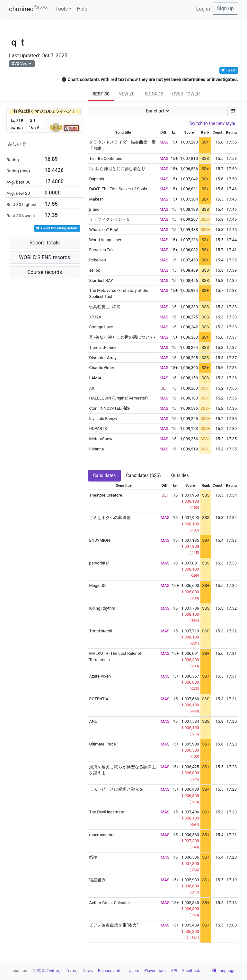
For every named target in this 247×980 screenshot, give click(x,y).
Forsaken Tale (102, 250)
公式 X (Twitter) (47, 971)
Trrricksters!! (101, 631)
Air (92, 388)
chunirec (28, 9)
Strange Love (101, 327)
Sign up (225, 8)
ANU (93, 721)
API (174, 971)
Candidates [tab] (105, 475)
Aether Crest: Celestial (109, 903)
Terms (72, 971)
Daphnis (96, 179)
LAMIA (95, 378)
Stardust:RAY (101, 280)
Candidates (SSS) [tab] (143, 475)
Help (82, 9)
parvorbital (99, 563)
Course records (45, 272)
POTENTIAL (100, 699)
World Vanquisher (105, 240)
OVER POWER (186, 94)
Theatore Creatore (106, 495)
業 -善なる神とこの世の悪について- (122, 337)
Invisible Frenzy (103, 419)
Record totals (45, 243)
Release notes (111, 971)
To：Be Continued (106, 158)
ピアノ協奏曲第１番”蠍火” (113, 925)
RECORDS (153, 94)
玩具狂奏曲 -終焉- (105, 307)
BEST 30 (101, 94)
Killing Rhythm (102, 608)
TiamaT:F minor (103, 347)
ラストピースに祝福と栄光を (116, 789)
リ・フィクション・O (109, 219)
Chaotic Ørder (101, 368)
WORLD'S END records (44, 257)
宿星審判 (97, 880)
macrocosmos (102, 835)
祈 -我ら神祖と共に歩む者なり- (118, 169)
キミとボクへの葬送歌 (110, 518)
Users (134, 971)
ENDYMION (99, 540)
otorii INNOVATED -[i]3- (110, 408)
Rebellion (97, 260)
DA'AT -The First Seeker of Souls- (119, 189)
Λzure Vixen (100, 676)
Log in (203, 9)
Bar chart (155, 111)
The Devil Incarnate (106, 812)
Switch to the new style (212, 123)
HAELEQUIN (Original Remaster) (118, 398)
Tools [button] (62, 9)
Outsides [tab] (180, 475)
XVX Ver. (19, 64)
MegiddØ (97, 585)
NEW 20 (127, 94)
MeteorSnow (101, 439)
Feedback (191, 971)
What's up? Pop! (103, 230)
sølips (94, 270)
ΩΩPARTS (98, 428)
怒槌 (93, 857)
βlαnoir (95, 209)
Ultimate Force (102, 744)
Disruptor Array (103, 358)
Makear (96, 199)
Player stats (155, 971)
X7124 (95, 317)
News (88, 971)
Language (224, 971)
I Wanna (96, 449)
